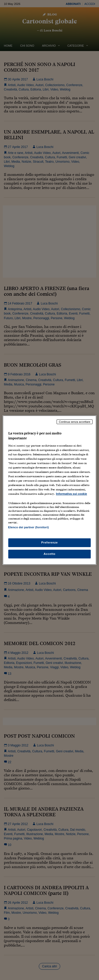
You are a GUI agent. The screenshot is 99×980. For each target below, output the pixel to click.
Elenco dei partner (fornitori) (29, 527)
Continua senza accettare (75, 422)
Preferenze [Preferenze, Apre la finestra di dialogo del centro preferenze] (50, 542)
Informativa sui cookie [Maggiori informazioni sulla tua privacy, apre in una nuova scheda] (72, 494)
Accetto (50, 554)
